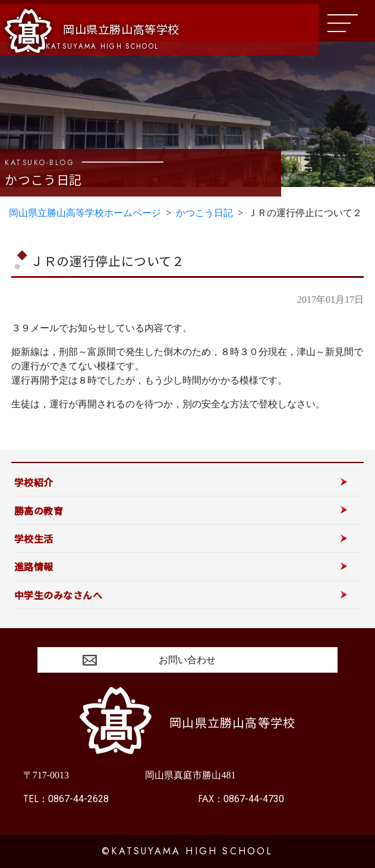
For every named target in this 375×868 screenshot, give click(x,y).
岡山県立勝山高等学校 (92, 31)
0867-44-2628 (66, 799)
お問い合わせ (187, 660)
